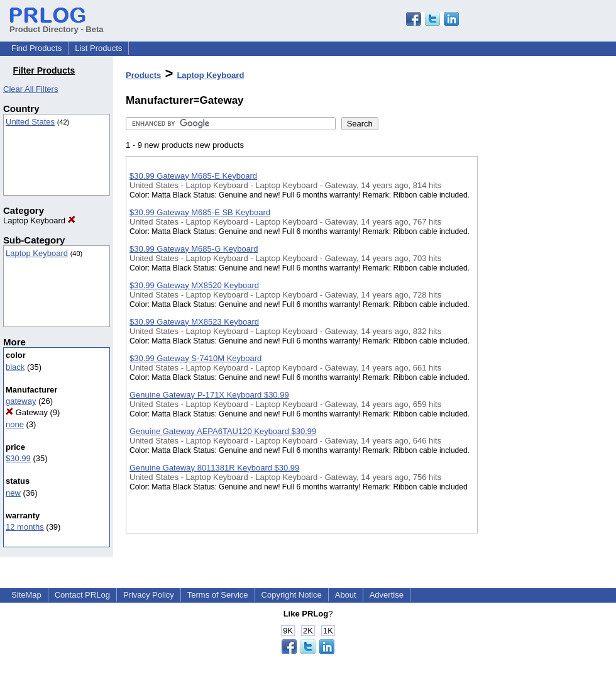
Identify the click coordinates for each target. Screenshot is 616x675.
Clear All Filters (30, 89)
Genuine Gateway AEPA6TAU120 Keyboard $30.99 (223, 431)
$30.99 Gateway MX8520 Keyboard (194, 285)
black (15, 367)
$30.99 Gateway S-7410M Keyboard (195, 358)
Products (143, 75)
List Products (98, 48)
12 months (25, 527)
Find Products (36, 48)
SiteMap (26, 595)
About (346, 595)
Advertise (387, 595)
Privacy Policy (149, 595)
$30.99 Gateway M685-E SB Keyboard (200, 212)
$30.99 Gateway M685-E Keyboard (193, 176)
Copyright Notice (292, 595)
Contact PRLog (82, 595)
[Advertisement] (541, 326)
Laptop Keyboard (39, 220)
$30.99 (18, 458)
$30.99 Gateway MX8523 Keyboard (194, 322)
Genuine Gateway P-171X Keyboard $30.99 (209, 395)
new (13, 493)
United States (30, 122)
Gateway (27, 412)
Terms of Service (218, 595)
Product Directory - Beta (57, 25)
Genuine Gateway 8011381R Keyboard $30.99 (214, 468)
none (15, 424)
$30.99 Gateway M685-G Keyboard (194, 249)
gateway (21, 401)
